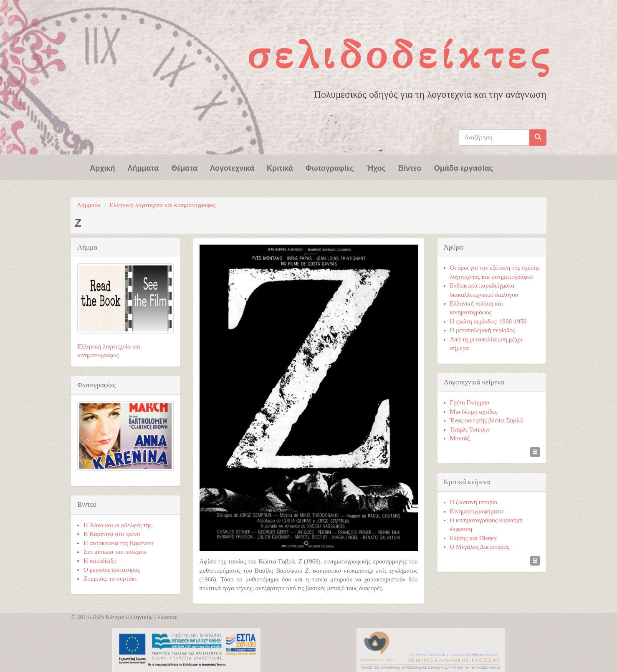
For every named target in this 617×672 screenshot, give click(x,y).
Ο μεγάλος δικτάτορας (112, 570)
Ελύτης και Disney (474, 538)
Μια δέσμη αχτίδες (474, 412)
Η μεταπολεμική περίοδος (483, 330)
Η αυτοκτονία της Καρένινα (119, 543)
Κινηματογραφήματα (477, 511)
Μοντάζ (460, 438)
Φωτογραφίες (330, 167)
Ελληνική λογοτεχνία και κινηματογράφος (163, 205)
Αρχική (102, 167)
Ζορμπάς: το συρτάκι (110, 579)
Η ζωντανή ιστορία (474, 502)
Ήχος (376, 167)
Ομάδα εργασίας (464, 167)
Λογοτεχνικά (232, 167)
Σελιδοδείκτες (400, 55)
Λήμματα (143, 167)
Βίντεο (410, 167)
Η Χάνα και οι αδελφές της (118, 525)
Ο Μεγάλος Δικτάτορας (480, 547)
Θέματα (184, 167)
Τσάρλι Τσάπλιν (470, 429)
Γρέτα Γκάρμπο (470, 402)
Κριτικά (280, 167)
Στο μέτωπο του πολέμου (115, 552)
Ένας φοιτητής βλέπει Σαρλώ (487, 420)
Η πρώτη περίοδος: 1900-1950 (488, 321)
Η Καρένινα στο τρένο (112, 534)
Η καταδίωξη (100, 561)
